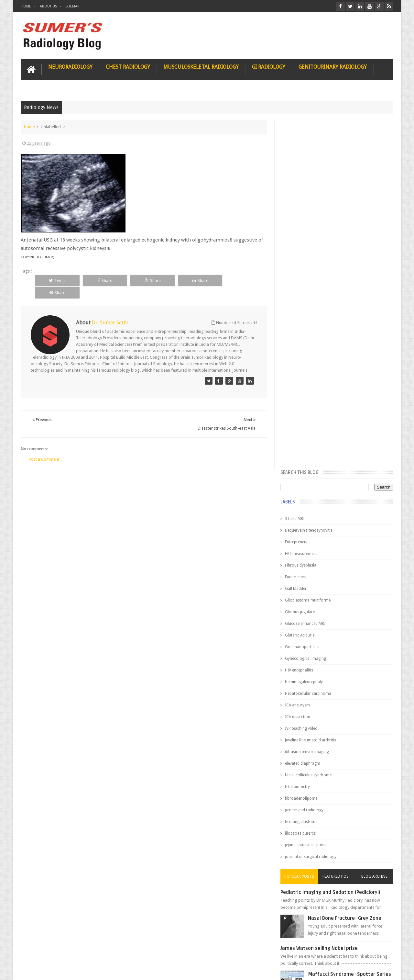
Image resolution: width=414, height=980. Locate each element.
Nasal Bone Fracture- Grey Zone (346, 570)
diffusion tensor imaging (308, 403)
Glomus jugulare (301, 264)
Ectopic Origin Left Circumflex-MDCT (351, 689)
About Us (48, 6)
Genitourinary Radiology (333, 67)
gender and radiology (305, 462)
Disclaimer (70, 950)
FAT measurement (302, 205)
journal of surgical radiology (312, 508)
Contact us (377, 950)
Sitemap (72, 6)
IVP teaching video (302, 380)
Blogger (385, 970)
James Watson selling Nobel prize (320, 600)
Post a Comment (44, 447)
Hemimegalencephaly (305, 333)
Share (104, 281)
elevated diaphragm (304, 415)
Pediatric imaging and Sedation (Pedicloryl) (331, 544)
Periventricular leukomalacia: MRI (348, 719)
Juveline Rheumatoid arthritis (311, 392)
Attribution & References (117, 950)
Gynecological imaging (306, 310)
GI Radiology (269, 67)
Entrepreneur (297, 194)
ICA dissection (299, 368)
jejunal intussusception (306, 497)
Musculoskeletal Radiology (201, 67)
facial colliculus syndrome (309, 427)
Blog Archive (374, 528)
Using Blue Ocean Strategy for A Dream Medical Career (332, 890)
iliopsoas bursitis (301, 485)
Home (26, 6)
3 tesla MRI (296, 170)
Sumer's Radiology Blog (84, 970)
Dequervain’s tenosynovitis (310, 182)
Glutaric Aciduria (301, 287)
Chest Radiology (128, 67)
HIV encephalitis (300, 322)
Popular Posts (300, 528)
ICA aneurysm (298, 357)
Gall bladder (297, 240)
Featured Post (337, 528)
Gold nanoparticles (303, 299)
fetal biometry (298, 438)
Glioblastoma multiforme (309, 252)
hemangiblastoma (302, 473)
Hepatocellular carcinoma (309, 345)
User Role (36, 950)
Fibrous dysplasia (302, 217)
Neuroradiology (70, 67)
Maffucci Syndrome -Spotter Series (351, 626)
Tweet (57, 281)
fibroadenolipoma (302, 450)
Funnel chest (297, 229)
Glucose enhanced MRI (306, 275)
